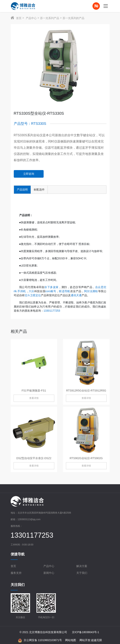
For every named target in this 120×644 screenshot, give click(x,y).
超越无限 (97, 640)
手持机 (22, 291)
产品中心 (31, 18)
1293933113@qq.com (29, 519)
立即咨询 (29, 174)
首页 (19, 18)
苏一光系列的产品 (73, 18)
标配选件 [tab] (39, 190)
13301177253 (52, 311)
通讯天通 (76, 295)
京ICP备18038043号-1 (85, 632)
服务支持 (16, 573)
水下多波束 (51, 287)
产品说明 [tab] (22, 190)
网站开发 (85, 640)
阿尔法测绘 (91, 291)
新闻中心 (49, 573)
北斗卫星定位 (33, 295)
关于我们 (82, 573)
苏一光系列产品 (50, 18)
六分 (32, 291)
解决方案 (82, 566)
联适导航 (65, 291)
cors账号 (51, 291)
